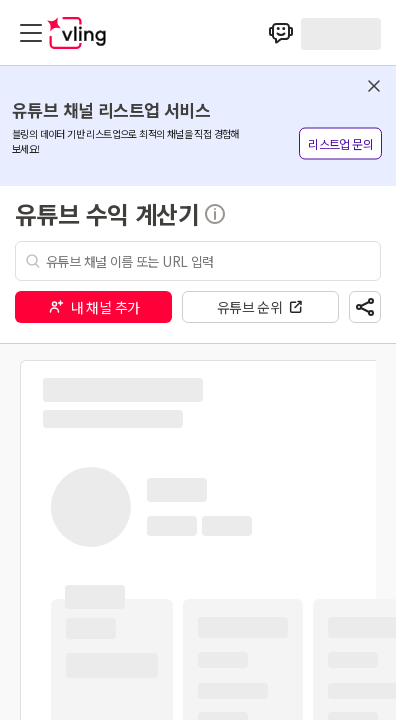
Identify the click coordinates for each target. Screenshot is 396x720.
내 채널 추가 (94, 307)
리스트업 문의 (340, 143)
